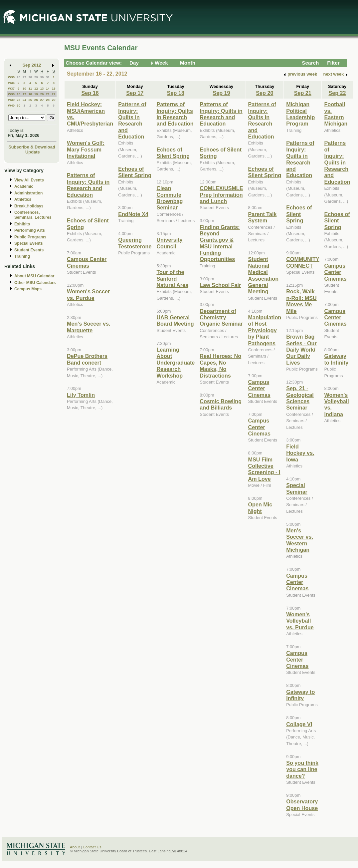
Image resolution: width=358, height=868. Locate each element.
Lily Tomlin (81, 395)
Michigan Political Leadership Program (300, 114)
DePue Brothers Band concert (87, 359)
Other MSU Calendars (35, 283)
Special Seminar (297, 488)
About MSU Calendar (34, 276)
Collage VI (299, 724)
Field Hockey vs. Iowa (300, 453)
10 (24, 88)
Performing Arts (30, 230)
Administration (28, 193)
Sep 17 (135, 93)
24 (24, 100)
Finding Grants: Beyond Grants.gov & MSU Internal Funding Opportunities (220, 243)
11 (30, 88)
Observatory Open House (302, 805)
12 (36, 88)
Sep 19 (221, 93)
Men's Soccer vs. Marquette (89, 327)
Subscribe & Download (32, 147)
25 (30, 100)
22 (54, 94)
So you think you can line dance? (302, 769)
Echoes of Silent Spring (135, 172)
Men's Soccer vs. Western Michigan (300, 540)
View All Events (29, 180)
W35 (11, 77)
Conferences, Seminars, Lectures (33, 215)
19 (36, 94)
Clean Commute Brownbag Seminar (170, 198)
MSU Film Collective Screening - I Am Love (264, 469)
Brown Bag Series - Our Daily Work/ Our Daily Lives (301, 350)
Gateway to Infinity (300, 695)
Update (33, 152)
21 (48, 94)
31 (48, 77)
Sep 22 (337, 93)
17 (24, 94)
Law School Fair (220, 285)
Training (22, 256)
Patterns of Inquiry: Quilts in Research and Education (88, 185)
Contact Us (92, 847)
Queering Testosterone (135, 243)
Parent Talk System (263, 217)
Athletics (23, 199)
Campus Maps (28, 289)
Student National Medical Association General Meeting (264, 275)
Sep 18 (176, 93)
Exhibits (22, 224)
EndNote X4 (133, 214)
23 (18, 100)
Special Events (28, 243)
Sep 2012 (32, 65)
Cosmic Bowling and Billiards (221, 404)
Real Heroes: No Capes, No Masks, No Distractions (220, 366)
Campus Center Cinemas (87, 262)
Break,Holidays (29, 206)
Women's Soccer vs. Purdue (88, 294)
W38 (11, 94)
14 (48, 88)
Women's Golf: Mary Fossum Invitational (86, 149)
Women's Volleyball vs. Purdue (300, 621)
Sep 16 (90, 93)
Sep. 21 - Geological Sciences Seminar (300, 398)
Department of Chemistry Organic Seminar (221, 317)
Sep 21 (303, 93)
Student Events (29, 250)
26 (18, 77)
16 (18, 94)
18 (30, 94)
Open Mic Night (260, 508)
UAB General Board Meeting (175, 320)
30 (42, 77)
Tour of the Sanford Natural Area (172, 279)
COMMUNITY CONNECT (303, 262)
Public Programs (30, 237)
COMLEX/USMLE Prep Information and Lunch (221, 195)
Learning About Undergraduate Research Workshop (176, 363)
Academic (24, 186)
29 (36, 77)
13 (42, 88)
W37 (11, 88)
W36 (11, 83)
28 (30, 77)
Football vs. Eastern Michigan (336, 114)
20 (42, 94)
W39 (11, 100)
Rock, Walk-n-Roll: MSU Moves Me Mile (301, 301)
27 (24, 77)
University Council (169, 243)
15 (54, 88)
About (75, 847)
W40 (11, 105)
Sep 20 (265, 93)
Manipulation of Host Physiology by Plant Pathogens (265, 330)
